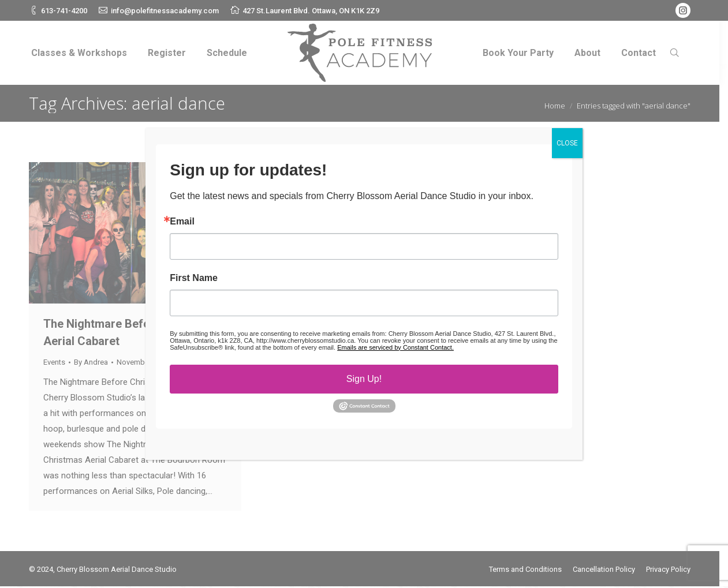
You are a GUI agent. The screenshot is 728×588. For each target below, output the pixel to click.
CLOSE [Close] (567, 143)
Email (182, 222)
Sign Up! (364, 379)
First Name (194, 278)
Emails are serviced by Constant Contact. (395, 347)
